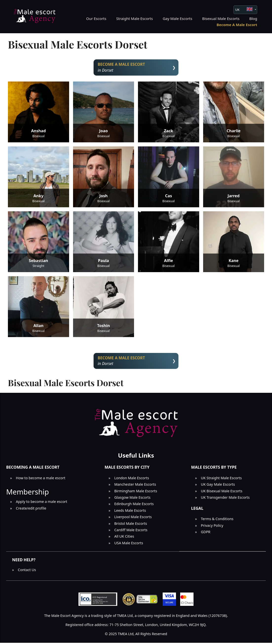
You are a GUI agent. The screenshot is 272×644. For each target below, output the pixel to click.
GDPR (206, 533)
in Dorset (136, 68)
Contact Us (27, 571)
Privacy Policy (212, 527)
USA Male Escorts (129, 544)
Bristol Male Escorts (131, 525)
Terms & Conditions (217, 520)
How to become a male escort (40, 479)
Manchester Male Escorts (135, 486)
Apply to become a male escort (41, 503)
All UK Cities (124, 538)
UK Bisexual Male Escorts (222, 492)
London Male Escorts (132, 479)
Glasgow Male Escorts (132, 499)
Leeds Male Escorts (130, 512)
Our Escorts (96, 18)
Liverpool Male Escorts (133, 518)
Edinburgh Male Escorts (134, 505)
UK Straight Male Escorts (221, 479)
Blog (253, 18)
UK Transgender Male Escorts (225, 499)
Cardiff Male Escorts (131, 531)
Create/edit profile (31, 509)
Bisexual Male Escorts (221, 18)
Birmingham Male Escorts (136, 492)
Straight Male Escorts (135, 18)
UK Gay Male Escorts (218, 486)
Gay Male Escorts (177, 18)
